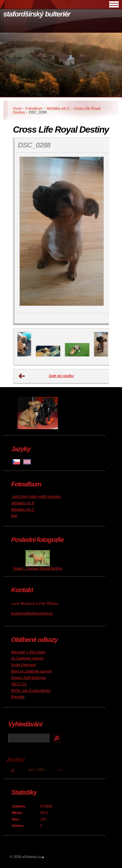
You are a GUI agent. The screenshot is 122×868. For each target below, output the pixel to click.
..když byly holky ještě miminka (36, 496)
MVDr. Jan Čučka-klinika (31, 690)
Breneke (18, 697)
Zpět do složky (61, 376)
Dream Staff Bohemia (28, 678)
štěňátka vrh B (23, 503)
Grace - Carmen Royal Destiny (38, 568)
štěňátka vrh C (58, 108)
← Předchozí (22, 376)
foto (14, 515)
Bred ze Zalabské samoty (31, 671)
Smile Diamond (23, 665)
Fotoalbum (34, 108)
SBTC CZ (19, 684)
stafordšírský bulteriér (37, 14)
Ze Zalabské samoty (27, 658)
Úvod (17, 108)
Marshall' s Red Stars (28, 652)
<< (13, 770)
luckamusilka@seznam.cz (32, 613)
